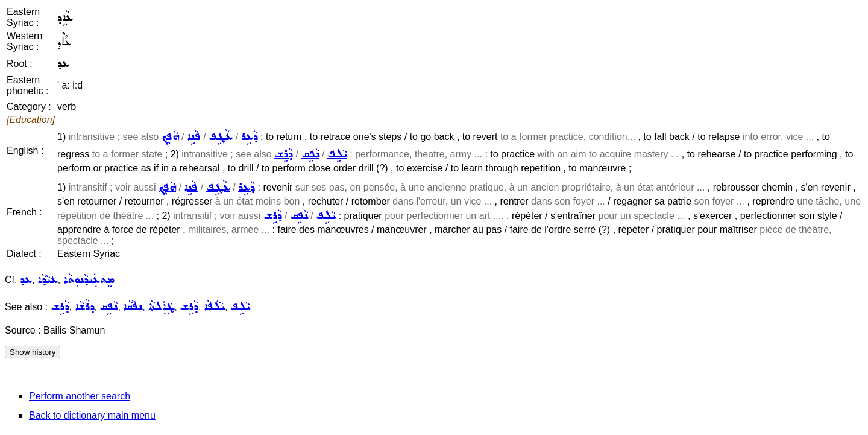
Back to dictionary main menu (92, 415)
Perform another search (80, 396)
